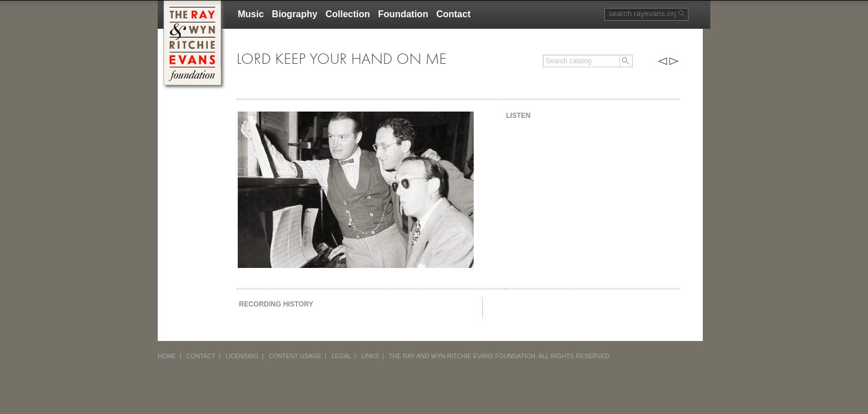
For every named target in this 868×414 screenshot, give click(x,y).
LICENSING (242, 356)
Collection (347, 14)
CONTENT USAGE (295, 356)
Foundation (403, 14)
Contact (454, 14)
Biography (294, 14)
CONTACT (201, 356)
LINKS (370, 356)
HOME (167, 356)
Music (251, 14)
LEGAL (341, 356)
